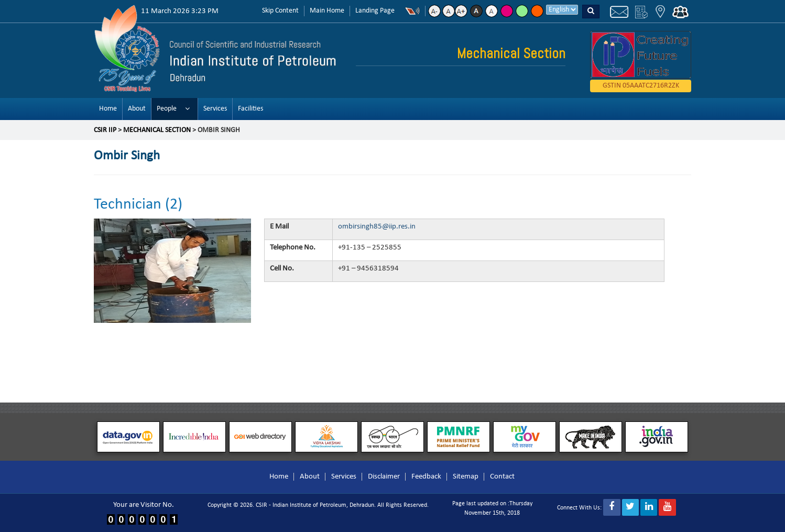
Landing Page (375, 11)
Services (215, 109)
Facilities (250, 109)
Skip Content (280, 11)
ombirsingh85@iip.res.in (377, 226)
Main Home (327, 11)
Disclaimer (384, 477)
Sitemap (466, 477)
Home (108, 109)
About (137, 109)
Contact (502, 477)
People (167, 109)
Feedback (426, 477)
